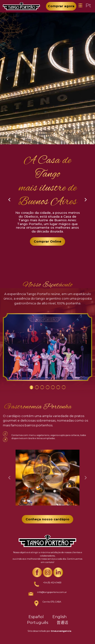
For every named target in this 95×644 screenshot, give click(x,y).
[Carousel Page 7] (64, 387)
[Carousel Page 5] (53, 387)
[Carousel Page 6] (58, 387)
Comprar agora (61, 6)
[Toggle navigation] (80, 6)
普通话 (62, 623)
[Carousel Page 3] (42, 387)
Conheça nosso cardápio (47, 519)
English (59, 617)
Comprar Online (47, 241)
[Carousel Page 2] (37, 387)
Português (38, 623)
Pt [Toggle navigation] (88, 6)
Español (36, 617)
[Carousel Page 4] (48, 387)
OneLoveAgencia (61, 631)
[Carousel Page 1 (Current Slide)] (31, 387)
